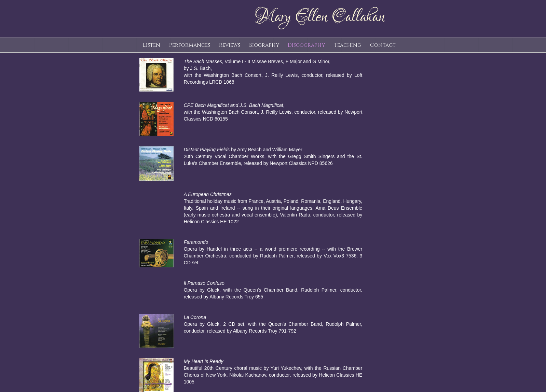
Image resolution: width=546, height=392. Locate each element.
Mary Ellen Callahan (319, 17)
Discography (306, 45)
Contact (383, 45)
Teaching (347, 45)
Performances (190, 45)
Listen (152, 45)
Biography (264, 45)
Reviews (230, 45)
